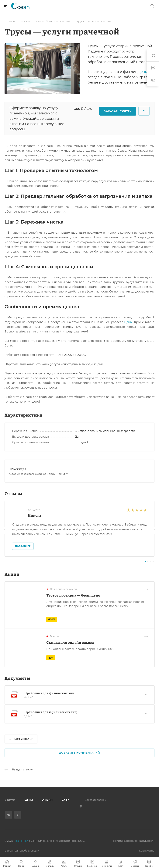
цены (143, 72)
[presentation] (5, 534)
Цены (128, 322)
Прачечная (21, 841)
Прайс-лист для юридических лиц (51, 712)
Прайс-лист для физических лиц (49, 693)
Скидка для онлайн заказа (70, 642)
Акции (47, 800)
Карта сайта (147, 851)
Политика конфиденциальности (134, 841)
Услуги (10, 800)
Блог (65, 800)
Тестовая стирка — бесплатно (73, 595)
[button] (145, 561)
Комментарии (21, 739)
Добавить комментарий (80, 753)
